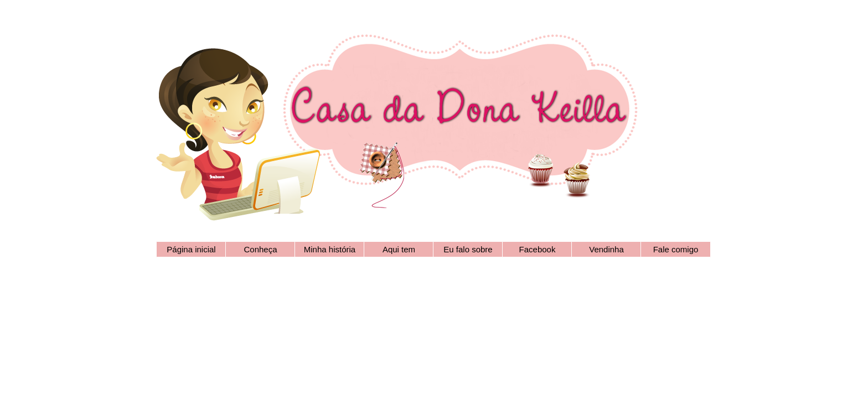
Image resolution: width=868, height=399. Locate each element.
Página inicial (191, 249)
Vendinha (606, 249)
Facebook (538, 249)
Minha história (330, 249)
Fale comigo (676, 249)
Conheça (260, 249)
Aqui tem (399, 249)
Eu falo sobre (468, 249)
